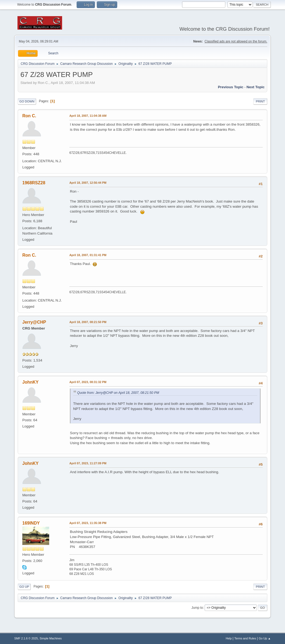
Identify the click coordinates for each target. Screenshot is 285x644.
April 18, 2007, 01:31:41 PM (88, 255)
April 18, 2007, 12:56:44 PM (88, 183)
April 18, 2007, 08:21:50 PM (88, 322)
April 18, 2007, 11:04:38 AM (88, 116)
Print (260, 101)
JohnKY (30, 382)
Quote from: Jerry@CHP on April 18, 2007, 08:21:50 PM (118, 393)
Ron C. (29, 116)
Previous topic (231, 87)
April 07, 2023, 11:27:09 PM (88, 463)
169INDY (31, 523)
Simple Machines (51, 638)
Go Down (27, 101)
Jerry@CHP (34, 322)
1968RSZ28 (34, 183)
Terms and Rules (245, 638)
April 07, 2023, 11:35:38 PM (88, 523)
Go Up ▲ (265, 638)
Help (229, 638)
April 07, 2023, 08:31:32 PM (88, 382)
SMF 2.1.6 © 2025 (26, 638)
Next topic (256, 87)
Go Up (24, 587)
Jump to (197, 608)
